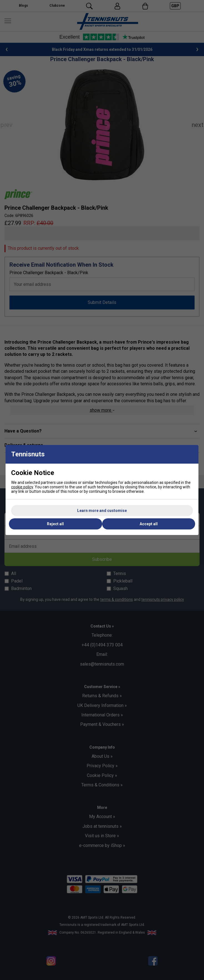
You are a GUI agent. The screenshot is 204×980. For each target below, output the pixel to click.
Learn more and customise (102, 511)
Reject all (55, 524)
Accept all (149, 524)
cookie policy (22, 487)
